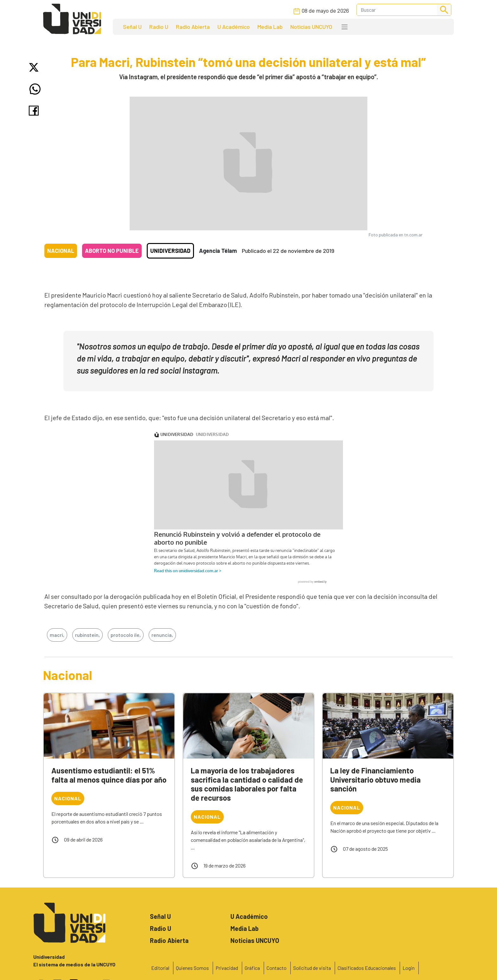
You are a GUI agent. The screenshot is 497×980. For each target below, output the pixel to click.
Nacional (61, 251)
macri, (57, 635)
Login (409, 968)
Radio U (159, 27)
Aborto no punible (112, 251)
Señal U (132, 27)
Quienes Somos (192, 968)
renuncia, (162, 635)
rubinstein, (87, 635)
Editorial (160, 968)
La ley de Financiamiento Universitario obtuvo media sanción (375, 780)
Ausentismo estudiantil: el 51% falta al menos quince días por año (109, 775)
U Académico (234, 27)
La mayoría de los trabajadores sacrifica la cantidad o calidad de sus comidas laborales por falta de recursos (247, 784)
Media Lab (270, 27)
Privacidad (227, 968)
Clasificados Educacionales (367, 968)
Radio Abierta (193, 27)
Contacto (277, 968)
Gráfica (252, 968)
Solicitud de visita (312, 968)
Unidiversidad (170, 251)
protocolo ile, (126, 635)
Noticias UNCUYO (311, 27)
